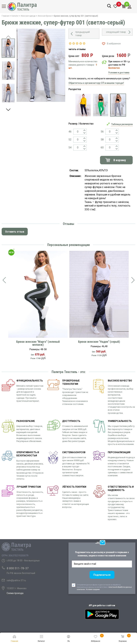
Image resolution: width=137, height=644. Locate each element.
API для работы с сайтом (102, 605)
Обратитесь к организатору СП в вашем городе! (96, 83)
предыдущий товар (83, 34)
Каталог (6, 6)
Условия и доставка (119, 73)
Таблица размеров (122, 124)
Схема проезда (15, 593)
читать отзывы (77, 49)
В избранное (114, 44)
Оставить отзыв (15, 232)
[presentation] (4, 280)
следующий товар (116, 32)
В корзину (120, 160)
